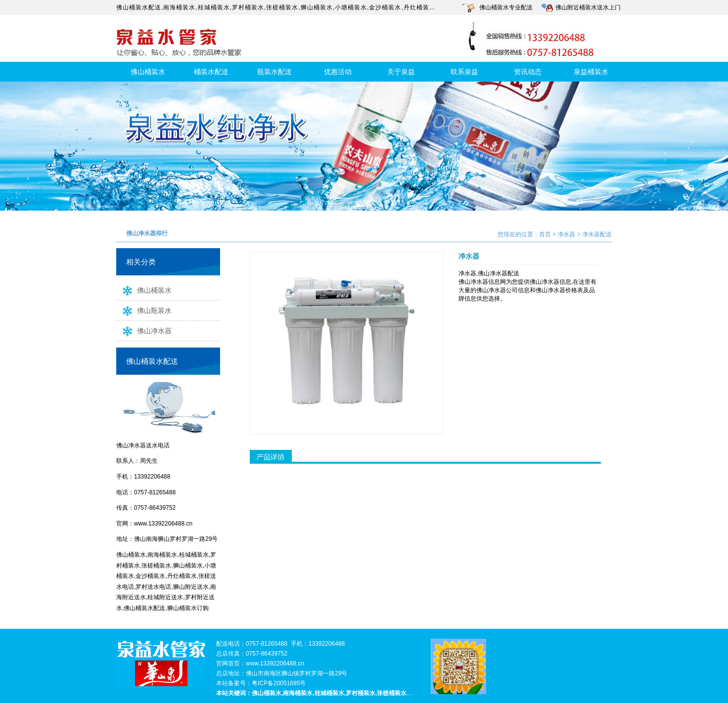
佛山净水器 (144, 330)
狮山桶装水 (317, 7)
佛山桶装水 (148, 72)
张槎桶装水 (282, 7)
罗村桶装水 (248, 7)
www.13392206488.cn (163, 524)
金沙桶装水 (385, 7)
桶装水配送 (211, 72)
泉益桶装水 (591, 72)
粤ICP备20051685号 (279, 683)
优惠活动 (338, 72)
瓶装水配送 (274, 72)
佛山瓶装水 (144, 310)
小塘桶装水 (351, 7)
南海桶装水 (179, 7)
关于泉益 (401, 72)
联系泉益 (464, 72)
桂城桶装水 (214, 7)
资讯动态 (528, 72)
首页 (545, 234)
